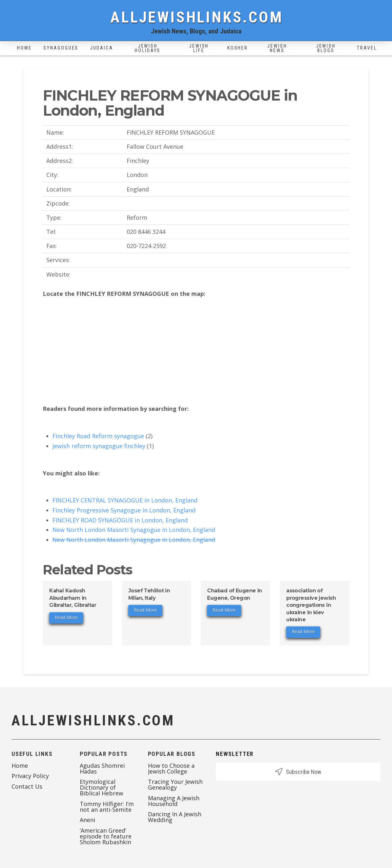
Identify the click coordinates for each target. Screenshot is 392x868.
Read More (66, 617)
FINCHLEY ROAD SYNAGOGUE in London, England (120, 520)
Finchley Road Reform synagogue (98, 436)
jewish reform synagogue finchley (99, 446)
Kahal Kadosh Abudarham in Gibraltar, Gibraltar (73, 598)
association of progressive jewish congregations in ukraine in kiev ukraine (311, 605)
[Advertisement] (196, 351)
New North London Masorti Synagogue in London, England (134, 530)
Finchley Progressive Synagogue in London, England (124, 510)
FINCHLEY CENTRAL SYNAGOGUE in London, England (125, 500)
